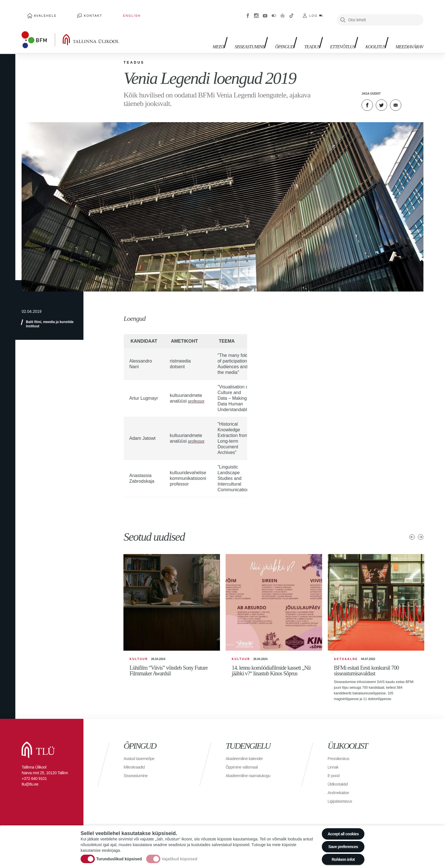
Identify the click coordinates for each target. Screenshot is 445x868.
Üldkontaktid (339, 785)
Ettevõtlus (329, 34)
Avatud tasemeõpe (141, 760)
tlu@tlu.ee (30, 785)
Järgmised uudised (421, 528)
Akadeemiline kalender (247, 760)
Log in (316, 11)
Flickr (274, 11)
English (104, 11)
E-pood (334, 777)
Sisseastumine (224, 34)
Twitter (381, 97)
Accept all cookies (340, 827)
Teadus (295, 34)
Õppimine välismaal (244, 768)
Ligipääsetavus (342, 802)
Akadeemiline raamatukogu (251, 777)
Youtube (265, 11)
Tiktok (291, 11)
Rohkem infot (340, 858)
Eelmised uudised (412, 528)
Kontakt (77, 11)
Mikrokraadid (136, 768)
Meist (189, 34)
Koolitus (367, 34)
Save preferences (340, 842)
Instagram (256, 11)
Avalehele (40, 11)
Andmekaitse (340, 794)
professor (197, 393)
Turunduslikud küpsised (119, 855)
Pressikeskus (340, 760)
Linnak (334, 768)
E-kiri (396, 97)
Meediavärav (406, 34)
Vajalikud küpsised (180, 855)
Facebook (248, 11)
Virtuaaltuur (283, 11)
